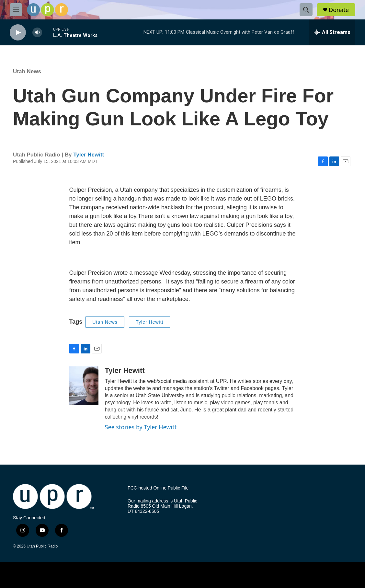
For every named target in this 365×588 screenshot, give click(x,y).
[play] (18, 33)
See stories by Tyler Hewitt (141, 427)
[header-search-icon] (306, 10)
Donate (339, 10)
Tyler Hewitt (89, 155)
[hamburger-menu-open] (16, 10)
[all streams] (332, 32)
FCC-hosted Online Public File (158, 488)
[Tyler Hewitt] (84, 386)
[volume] (37, 33)
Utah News (27, 71)
